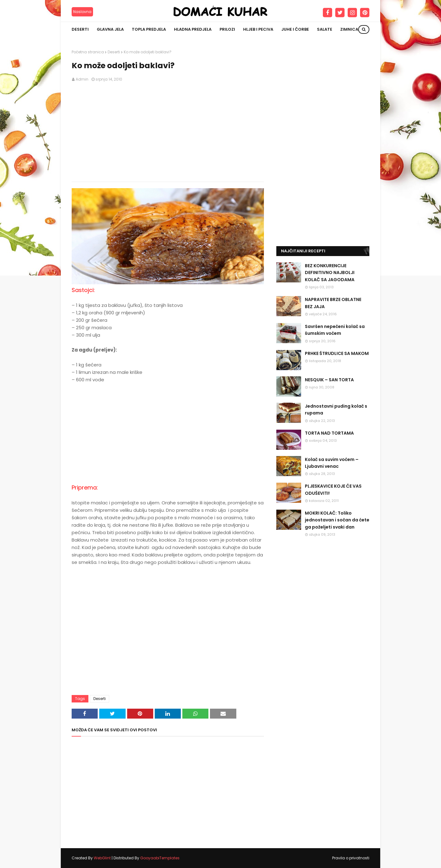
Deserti (114, 52)
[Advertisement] (168, 132)
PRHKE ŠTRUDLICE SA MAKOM (337, 353)
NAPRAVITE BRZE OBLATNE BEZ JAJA (333, 303)
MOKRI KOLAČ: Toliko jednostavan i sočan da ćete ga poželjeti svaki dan (337, 520)
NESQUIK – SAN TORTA (329, 380)
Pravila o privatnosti (351, 858)
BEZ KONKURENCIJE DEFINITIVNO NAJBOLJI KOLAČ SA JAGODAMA (330, 273)
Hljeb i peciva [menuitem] (258, 29)
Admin (82, 79)
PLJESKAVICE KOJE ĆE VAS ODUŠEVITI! (333, 489)
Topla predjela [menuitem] (149, 29)
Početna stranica (88, 52)
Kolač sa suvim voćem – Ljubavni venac (332, 463)
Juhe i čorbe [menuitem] (295, 29)
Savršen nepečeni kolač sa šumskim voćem (335, 330)
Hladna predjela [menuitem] (193, 29)
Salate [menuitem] (325, 29)
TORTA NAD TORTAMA (329, 433)
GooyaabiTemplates (160, 858)
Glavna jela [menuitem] (110, 29)
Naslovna (82, 12)
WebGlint (102, 858)
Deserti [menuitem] (80, 29)
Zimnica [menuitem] (349, 29)
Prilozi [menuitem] (227, 29)
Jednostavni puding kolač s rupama (336, 410)
